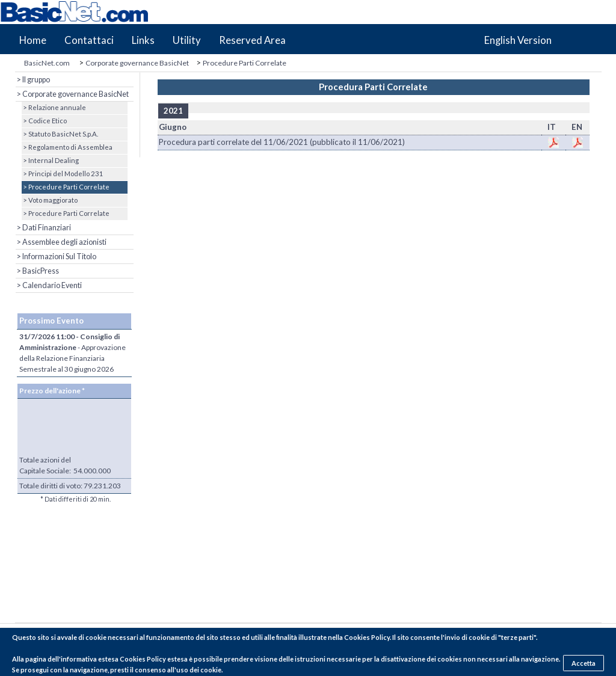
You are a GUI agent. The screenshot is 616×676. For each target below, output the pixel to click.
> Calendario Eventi (49, 285)
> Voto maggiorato (50, 200)
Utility (187, 40)
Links (143, 40)
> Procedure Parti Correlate (66, 187)
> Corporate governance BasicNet (72, 94)
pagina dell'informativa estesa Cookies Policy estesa (106, 659)
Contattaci (89, 40)
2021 (173, 111)
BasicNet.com (47, 63)
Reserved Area (252, 40)
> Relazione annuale (54, 107)
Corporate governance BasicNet (137, 63)
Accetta (584, 663)
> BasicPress (37, 271)
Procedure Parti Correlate (245, 63)
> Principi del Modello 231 (63, 174)
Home (33, 40)
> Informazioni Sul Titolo (56, 257)
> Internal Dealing (50, 160)
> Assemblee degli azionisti (61, 242)
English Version (518, 40)
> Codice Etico (44, 121)
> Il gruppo (33, 80)
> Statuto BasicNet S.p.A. (60, 134)
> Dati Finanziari (43, 228)
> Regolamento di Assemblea (67, 147)
